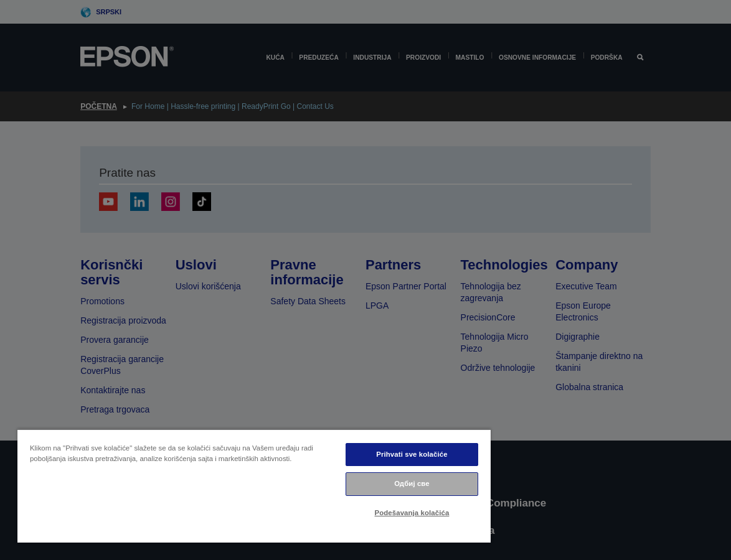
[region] (254, 486)
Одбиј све (412, 483)
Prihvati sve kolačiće (412, 454)
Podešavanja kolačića (412, 513)
